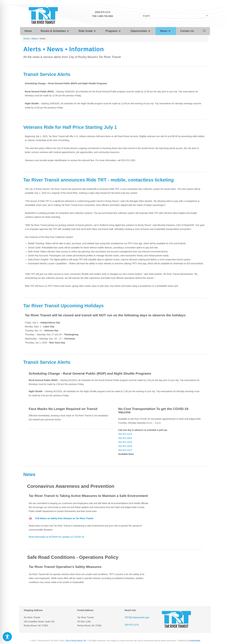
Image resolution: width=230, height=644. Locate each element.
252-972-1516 (125, 446)
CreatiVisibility (194, 641)
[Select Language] (174, 16)
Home (26, 39)
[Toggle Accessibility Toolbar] (7, 637)
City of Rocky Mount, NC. (76, 641)
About (35, 39)
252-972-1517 (125, 450)
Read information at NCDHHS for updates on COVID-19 (56, 537)
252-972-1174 (125, 434)
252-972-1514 (125, 438)
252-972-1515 (125, 442)
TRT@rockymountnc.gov (137, 617)
